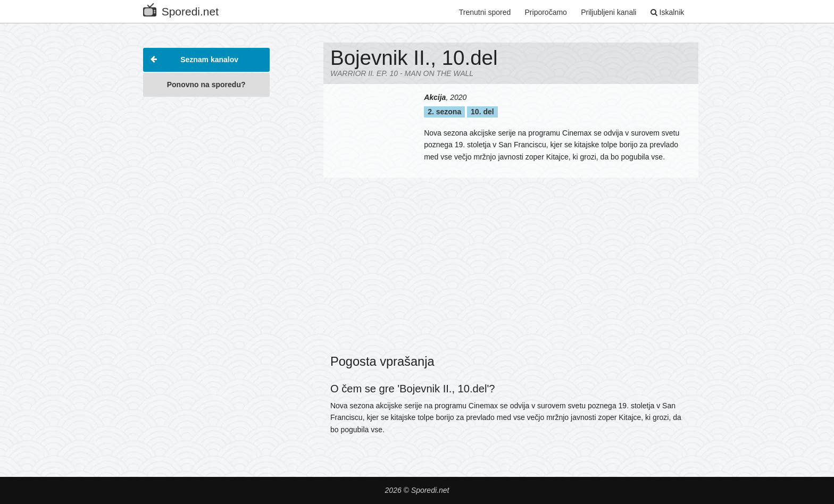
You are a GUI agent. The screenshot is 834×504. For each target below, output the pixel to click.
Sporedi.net (181, 9)
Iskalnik (668, 12)
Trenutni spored (485, 12)
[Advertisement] (206, 263)
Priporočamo (546, 12)
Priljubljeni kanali (608, 12)
